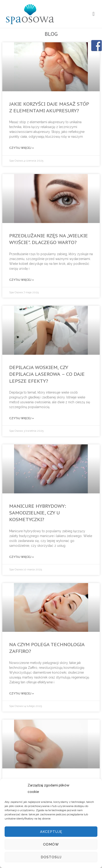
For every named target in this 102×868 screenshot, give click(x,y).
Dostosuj (51, 857)
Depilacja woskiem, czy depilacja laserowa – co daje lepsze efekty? (47, 374)
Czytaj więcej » (22, 148)
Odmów (51, 844)
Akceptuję (51, 832)
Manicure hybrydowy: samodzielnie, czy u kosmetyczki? (38, 513)
